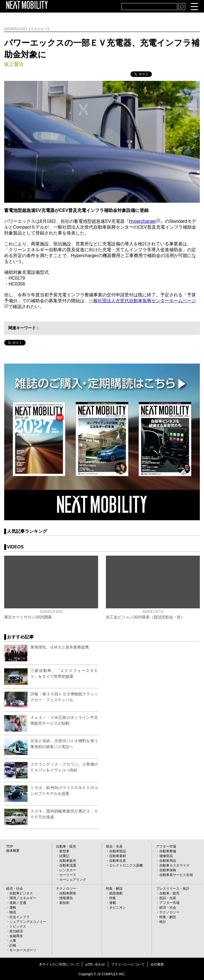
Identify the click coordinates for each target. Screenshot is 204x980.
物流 (13, 912)
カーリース (68, 875)
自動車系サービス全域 (176, 875)
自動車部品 (118, 851)
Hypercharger (145, 221)
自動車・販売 (66, 846)
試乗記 (64, 856)
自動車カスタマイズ (174, 865)
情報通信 (66, 898)
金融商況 (16, 936)
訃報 (13, 945)
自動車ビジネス (21, 893)
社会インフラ (20, 917)
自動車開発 (68, 893)
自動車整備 (168, 851)
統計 (163, 922)
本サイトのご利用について (59, 964)
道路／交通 (18, 903)
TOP (9, 846)
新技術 (64, 903)
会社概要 (157, 964)
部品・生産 (114, 846)
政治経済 (16, 931)
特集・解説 (114, 889)
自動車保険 (168, 870)
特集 (113, 898)
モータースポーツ (23, 950)
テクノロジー (66, 889)
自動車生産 (118, 861)
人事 (13, 941)
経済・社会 (14, 889)
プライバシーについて (128, 964)
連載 (113, 903)
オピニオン (118, 908)
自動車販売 (68, 861)
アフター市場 (166, 846)
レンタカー (68, 870)
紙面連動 (116, 893)
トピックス (18, 926)
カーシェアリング (73, 880)
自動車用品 (168, 861)
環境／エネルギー (23, 898)
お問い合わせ (95, 964)
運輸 (13, 908)
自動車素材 (118, 856)
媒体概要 (13, 851)
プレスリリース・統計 (173, 889)
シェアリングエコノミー (28, 922)
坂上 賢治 (14, 64)
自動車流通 (68, 865)
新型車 (64, 851)
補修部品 (166, 856)
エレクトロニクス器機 (126, 865)
